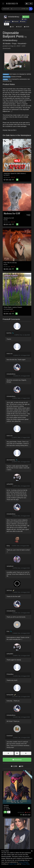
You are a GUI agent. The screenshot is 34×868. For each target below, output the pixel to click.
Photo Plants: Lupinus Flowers (13, 307)
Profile (24, 19)
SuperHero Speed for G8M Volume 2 (15, 173)
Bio (7, 24)
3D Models (7, 44)
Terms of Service (23, 862)
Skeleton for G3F (9, 218)
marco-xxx (10, 354)
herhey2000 (10, 695)
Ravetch (6, 806)
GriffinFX (7, 175)
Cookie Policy (13, 864)
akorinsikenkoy (11, 460)
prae (6, 265)
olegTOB (8, 809)
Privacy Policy (25, 864)
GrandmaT (10, 736)
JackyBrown (10, 566)
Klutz (8, 631)
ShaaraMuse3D (9, 309)
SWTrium (9, 590)
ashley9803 (10, 484)
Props (14, 44)
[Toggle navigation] (3, 4)
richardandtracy (10, 40)
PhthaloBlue (10, 674)
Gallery (7, 22)
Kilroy (8, 546)
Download (17, 760)
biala (6, 220)
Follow (26, 17)
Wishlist (23, 22)
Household (22, 44)
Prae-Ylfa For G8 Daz (10, 263)
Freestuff (15, 22)
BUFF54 (9, 333)
